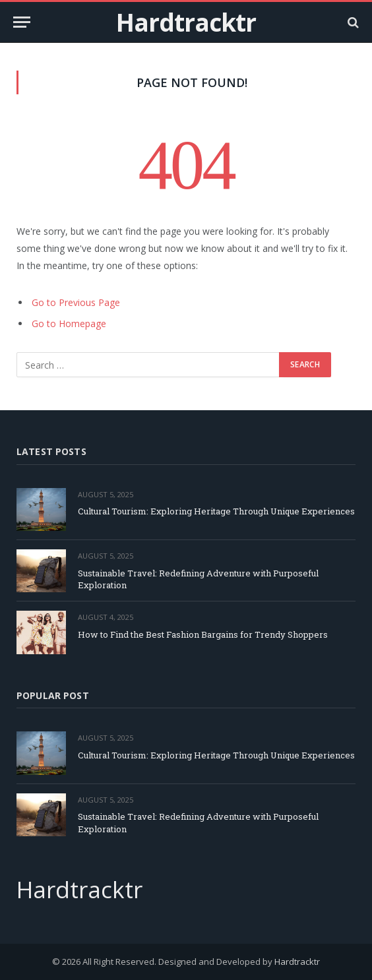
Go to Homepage (69, 323)
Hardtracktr (297, 962)
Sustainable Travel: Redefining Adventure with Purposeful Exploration (198, 579)
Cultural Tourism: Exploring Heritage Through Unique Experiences (216, 511)
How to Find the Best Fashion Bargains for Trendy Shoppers (203, 634)
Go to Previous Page (76, 302)
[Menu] (22, 22)
